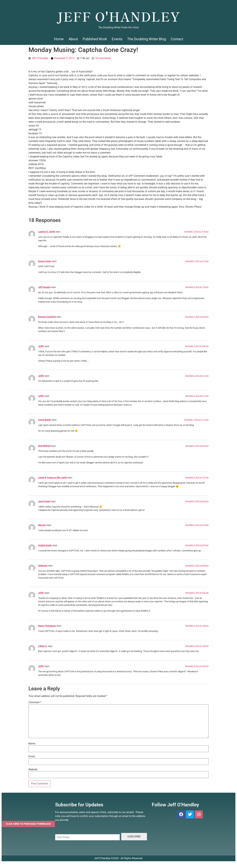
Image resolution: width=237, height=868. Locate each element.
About (73, 39)
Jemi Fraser (44, 501)
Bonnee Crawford (47, 317)
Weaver (42, 525)
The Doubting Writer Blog (147, 39)
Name (32, 744)
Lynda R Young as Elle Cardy (52, 478)
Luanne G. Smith (47, 232)
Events (117, 39)
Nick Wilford (44, 446)
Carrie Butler (45, 420)
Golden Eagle (45, 545)
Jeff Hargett (44, 287)
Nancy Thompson (47, 626)
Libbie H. (43, 646)
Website (33, 769)
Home (59, 39)
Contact (177, 39)
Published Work (95, 39)
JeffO (41, 346)
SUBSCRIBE (134, 837)
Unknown (43, 566)
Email (32, 756)
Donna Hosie (45, 261)
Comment (35, 702)
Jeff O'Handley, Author (119, 4)
